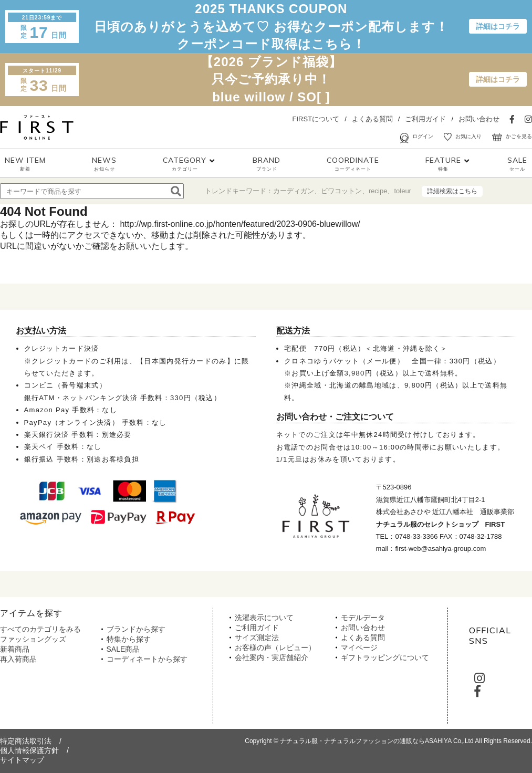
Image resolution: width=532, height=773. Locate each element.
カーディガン (294, 191)
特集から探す (129, 639)
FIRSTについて (316, 119)
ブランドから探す (136, 629)
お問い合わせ (479, 119)
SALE (517, 164)
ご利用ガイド (425, 119)
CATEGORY (185, 164)
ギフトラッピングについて (385, 657)
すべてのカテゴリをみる (40, 629)
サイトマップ (22, 760)
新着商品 (15, 649)
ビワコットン (341, 191)
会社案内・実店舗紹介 (272, 657)
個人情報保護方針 (29, 750)
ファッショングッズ (33, 639)
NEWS (104, 164)
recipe (378, 191)
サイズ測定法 (257, 638)
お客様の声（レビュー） (275, 647)
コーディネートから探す (147, 659)
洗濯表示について (264, 618)
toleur (403, 191)
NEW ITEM (25, 164)
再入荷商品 (18, 659)
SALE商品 (123, 649)
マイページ (359, 647)
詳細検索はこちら (452, 191)
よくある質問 (372, 119)
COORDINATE (353, 164)
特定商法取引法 (26, 741)
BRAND (267, 164)
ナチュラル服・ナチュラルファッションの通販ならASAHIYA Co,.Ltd (377, 741)
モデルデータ (363, 618)
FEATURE (443, 164)
